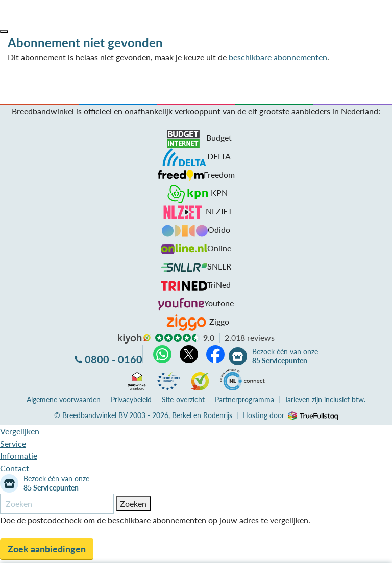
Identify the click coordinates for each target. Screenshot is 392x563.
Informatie (19, 456)
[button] (4, 32)
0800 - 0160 (114, 359)
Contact (15, 468)
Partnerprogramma (244, 399)
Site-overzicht (183, 399)
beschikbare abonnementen (278, 57)
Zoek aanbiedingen (47, 549)
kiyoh (134, 339)
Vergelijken (20, 431)
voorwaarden (64, 399)
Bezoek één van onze (285, 356)
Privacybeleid (131, 399)
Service (13, 443)
